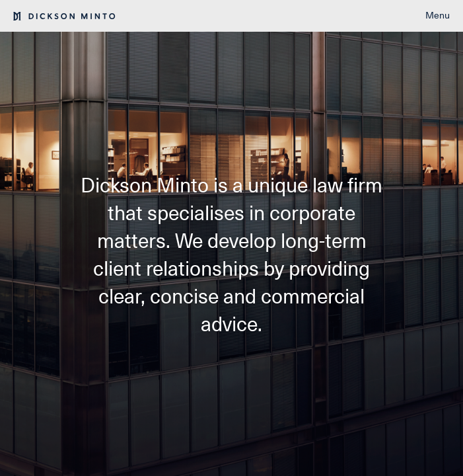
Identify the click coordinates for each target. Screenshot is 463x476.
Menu (438, 15)
